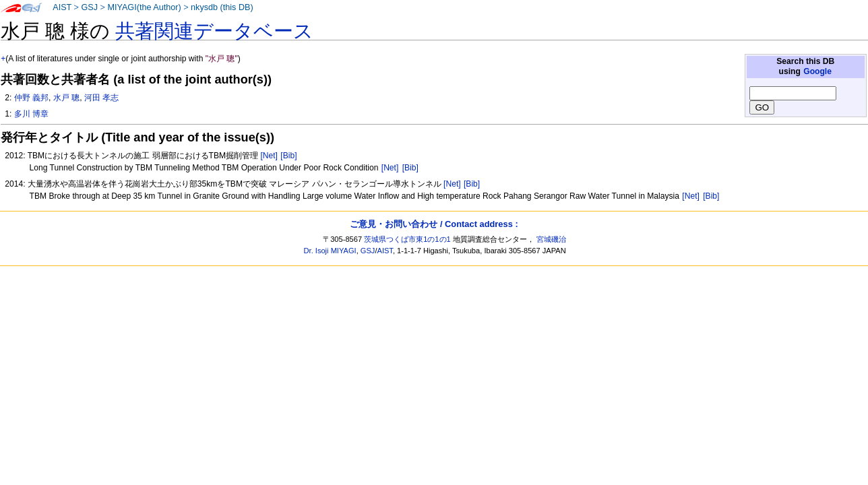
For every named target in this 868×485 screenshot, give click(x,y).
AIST (62, 7)
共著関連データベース (214, 31)
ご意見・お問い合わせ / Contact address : (434, 224)
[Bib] (288, 156)
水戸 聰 (66, 98)
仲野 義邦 (31, 98)
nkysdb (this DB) (222, 7)
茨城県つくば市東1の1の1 (407, 239)
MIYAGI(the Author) (144, 7)
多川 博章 (31, 114)
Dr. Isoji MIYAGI (330, 251)
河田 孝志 (101, 98)
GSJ (89, 7)
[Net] (269, 156)
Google (817, 71)
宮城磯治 (551, 239)
